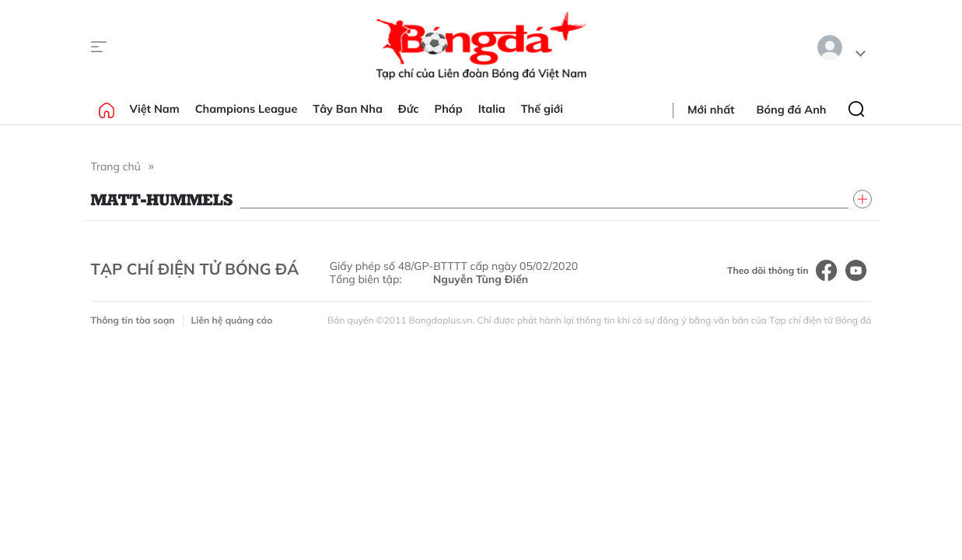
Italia (492, 109)
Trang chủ (116, 166)
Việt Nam (155, 109)
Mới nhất (711, 110)
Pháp (449, 109)
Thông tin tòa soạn (133, 320)
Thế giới (542, 109)
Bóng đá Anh (792, 110)
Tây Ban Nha (348, 109)
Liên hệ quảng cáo (232, 320)
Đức (409, 109)
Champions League (247, 109)
